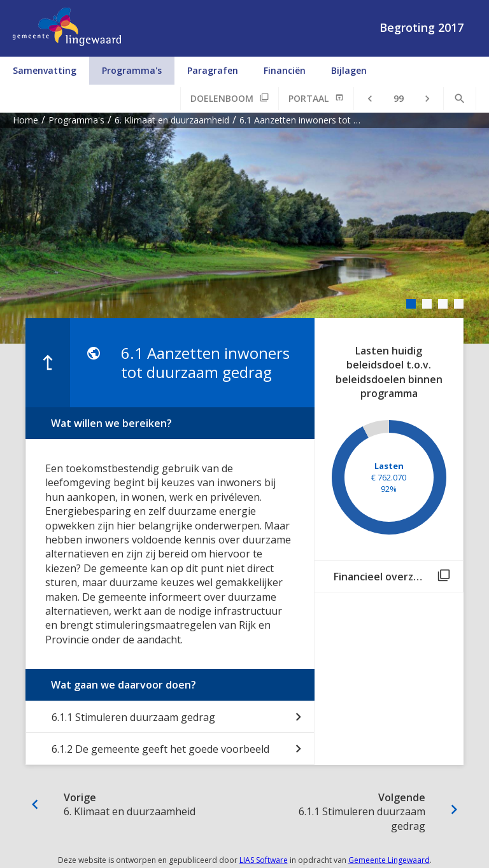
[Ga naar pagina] (399, 99)
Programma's (132, 70)
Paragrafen (213, 70)
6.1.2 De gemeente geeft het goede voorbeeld (160, 749)
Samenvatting (45, 70)
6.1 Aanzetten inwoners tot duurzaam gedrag (301, 120)
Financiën (285, 70)
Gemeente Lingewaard (389, 860)
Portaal (308, 98)
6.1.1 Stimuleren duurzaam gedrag (133, 717)
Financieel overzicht (383, 577)
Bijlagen (349, 70)
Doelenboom (222, 98)
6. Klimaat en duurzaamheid (172, 120)
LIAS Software (264, 860)
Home (25, 120)
